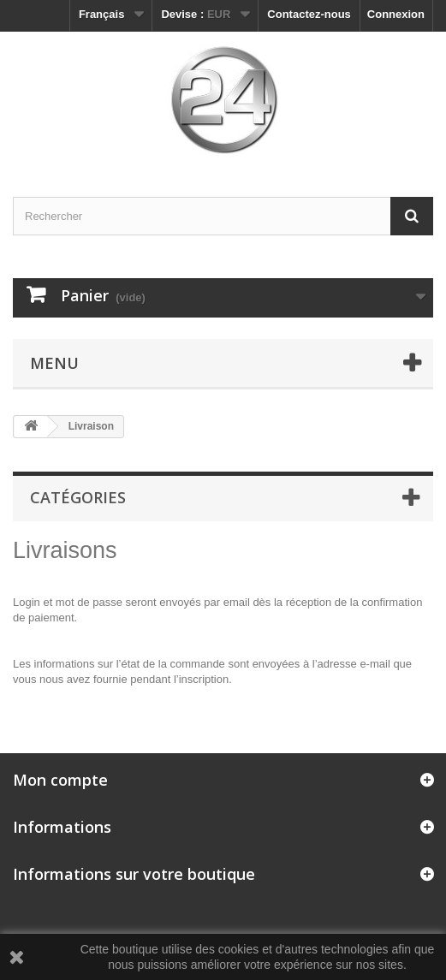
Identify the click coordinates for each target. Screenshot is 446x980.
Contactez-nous (309, 14)
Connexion (396, 14)
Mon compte (60, 780)
